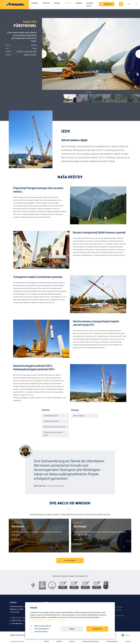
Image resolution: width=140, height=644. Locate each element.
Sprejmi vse (97, 629)
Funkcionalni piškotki (39, 629)
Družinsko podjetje (115, 610)
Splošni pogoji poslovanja (90, 641)
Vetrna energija (78, 416)
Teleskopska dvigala (51, 416)
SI (128, 4)
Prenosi (128, 641)
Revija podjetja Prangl (116, 616)
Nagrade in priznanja (115, 607)
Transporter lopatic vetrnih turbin (53, 434)
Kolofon (72, 641)
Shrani (72, 629)
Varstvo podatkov (112, 641)
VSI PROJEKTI (70, 561)
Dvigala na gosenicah (51, 421)
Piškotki (46, 641)
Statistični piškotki (39, 632)
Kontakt (59, 641)
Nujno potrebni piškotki (40, 626)
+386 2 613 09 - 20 (18, 618)
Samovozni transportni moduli (54, 427)
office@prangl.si (17, 624)
